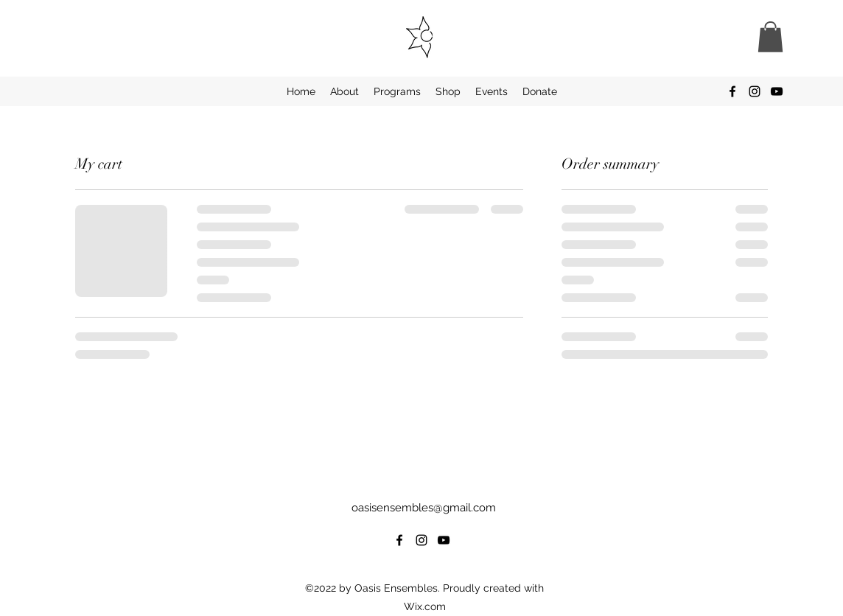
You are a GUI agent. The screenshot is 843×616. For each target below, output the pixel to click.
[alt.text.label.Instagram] (755, 91)
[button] (770, 37)
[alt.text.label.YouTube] (777, 91)
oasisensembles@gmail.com (424, 508)
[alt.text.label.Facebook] (732, 91)
